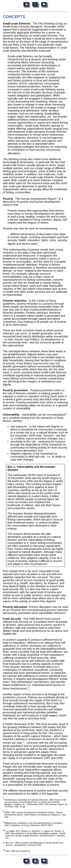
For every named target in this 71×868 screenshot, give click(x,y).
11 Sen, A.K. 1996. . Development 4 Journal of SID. (33, 844)
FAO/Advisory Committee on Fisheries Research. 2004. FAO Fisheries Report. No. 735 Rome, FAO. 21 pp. (35, 803)
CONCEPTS (14, 17)
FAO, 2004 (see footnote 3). (17, 851)
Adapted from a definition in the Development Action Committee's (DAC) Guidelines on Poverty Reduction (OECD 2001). (33, 824)
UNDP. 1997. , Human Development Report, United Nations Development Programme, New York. (34, 815)
